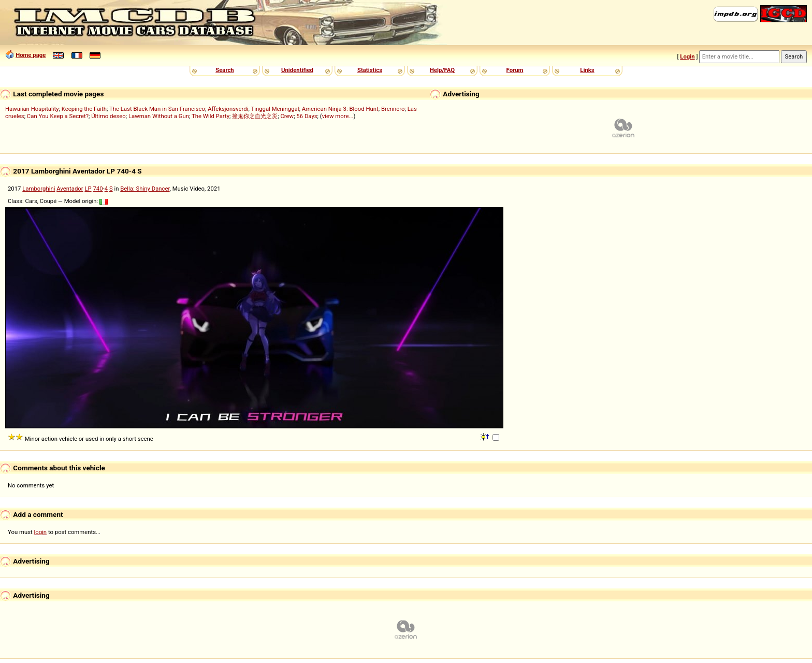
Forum (515, 70)
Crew (287, 116)
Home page (31, 55)
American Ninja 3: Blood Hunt (340, 109)
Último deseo (108, 116)
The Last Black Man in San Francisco (157, 109)
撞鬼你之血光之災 (255, 116)
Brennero (393, 109)
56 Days (307, 116)
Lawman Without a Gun (159, 116)
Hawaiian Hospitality (32, 109)
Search (224, 70)
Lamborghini (39, 189)
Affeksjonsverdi (228, 109)
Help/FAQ (442, 70)
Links (587, 70)
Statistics (370, 70)
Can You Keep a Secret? (58, 116)
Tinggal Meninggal (275, 109)
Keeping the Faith (84, 109)
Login (687, 56)
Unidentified (297, 70)
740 (98, 189)
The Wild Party (211, 116)
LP (88, 189)
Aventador (70, 189)
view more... (338, 116)
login (41, 532)
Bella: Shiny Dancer (145, 189)
